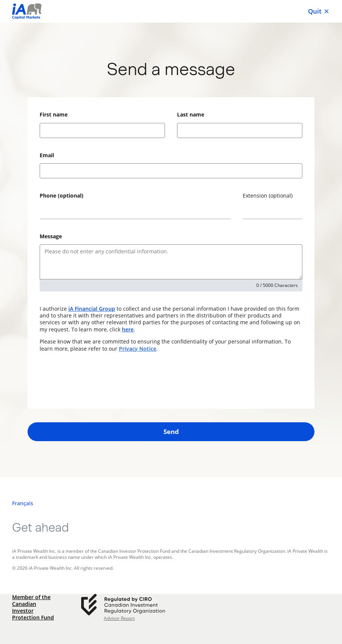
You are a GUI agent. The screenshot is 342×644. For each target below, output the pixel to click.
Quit (319, 11)
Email (47, 155)
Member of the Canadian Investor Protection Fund (33, 608)
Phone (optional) (62, 195)
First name (54, 114)
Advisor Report (119, 618)
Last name (191, 114)
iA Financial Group (92, 309)
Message (51, 236)
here (128, 329)
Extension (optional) (268, 195)
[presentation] (97, 380)
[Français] (23, 503)
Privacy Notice (138, 349)
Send (171, 432)
